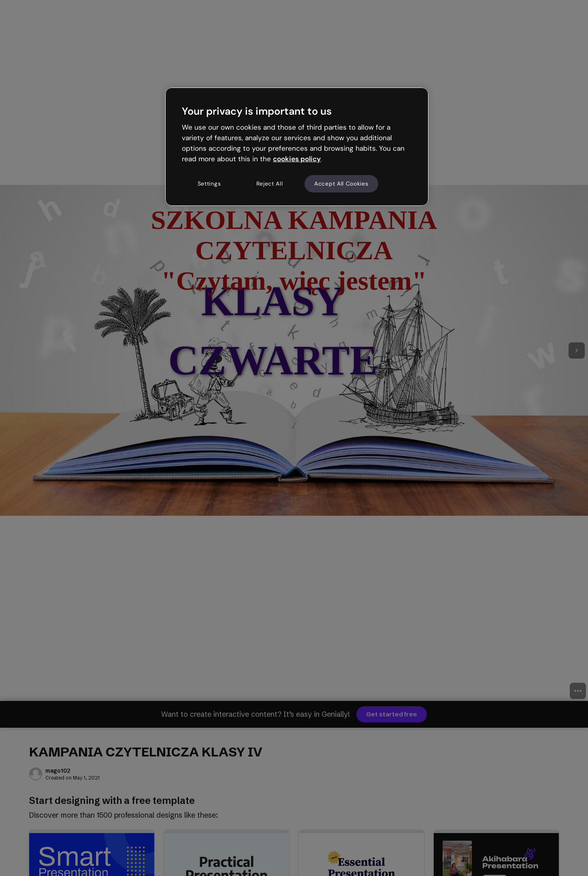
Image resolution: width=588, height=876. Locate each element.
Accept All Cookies (341, 184)
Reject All (270, 184)
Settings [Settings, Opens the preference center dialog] (209, 184)
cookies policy (297, 159)
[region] (297, 147)
